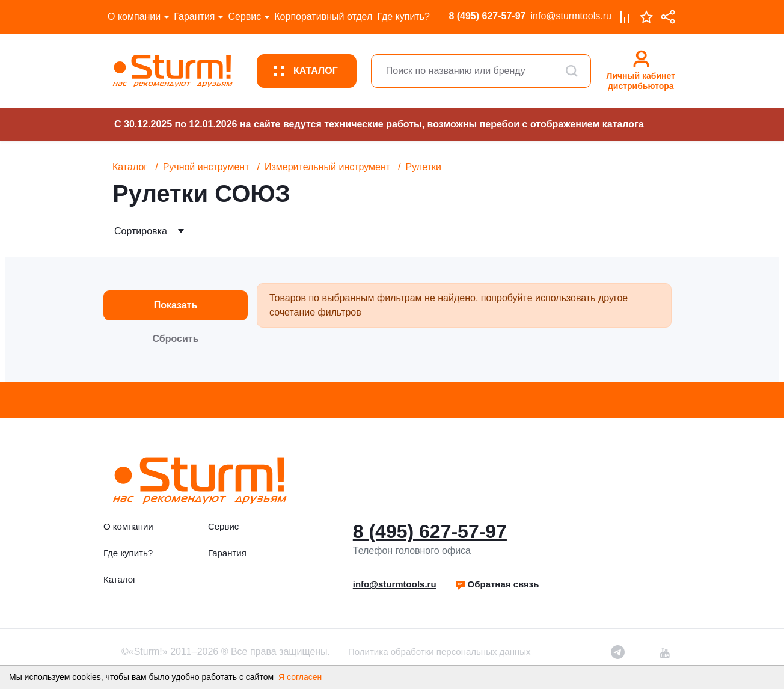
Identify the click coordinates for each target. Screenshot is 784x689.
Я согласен (300, 677)
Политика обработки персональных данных (439, 651)
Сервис (244, 17)
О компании (134, 17)
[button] (497, 584)
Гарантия (194, 17)
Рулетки (424, 167)
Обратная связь (497, 584)
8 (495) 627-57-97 (487, 16)
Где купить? (403, 17)
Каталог (130, 167)
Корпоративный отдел (323, 17)
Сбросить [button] (176, 339)
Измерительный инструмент (327, 167)
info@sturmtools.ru (571, 16)
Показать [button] (176, 305)
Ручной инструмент (206, 167)
